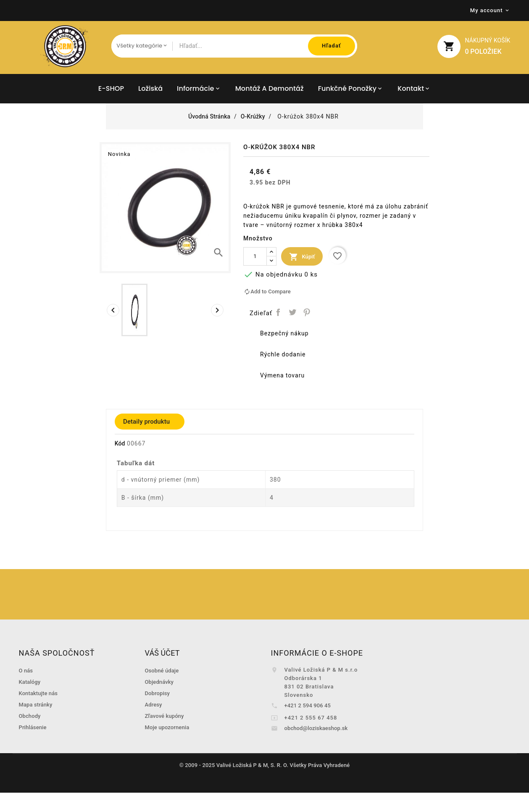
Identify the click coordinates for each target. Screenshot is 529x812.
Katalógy (30, 682)
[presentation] (113, 310)
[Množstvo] (255, 256)
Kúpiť (302, 257)
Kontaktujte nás (38, 693)
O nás (26, 671)
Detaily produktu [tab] (146, 422)
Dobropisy (158, 693)
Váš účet (162, 653)
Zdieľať (278, 312)
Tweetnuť (293, 312)
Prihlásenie (33, 727)
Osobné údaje (162, 671)
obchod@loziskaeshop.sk (316, 728)
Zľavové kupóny (164, 716)
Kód (120, 443)
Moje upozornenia (167, 727)
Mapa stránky (36, 705)
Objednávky (159, 682)
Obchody (30, 716)
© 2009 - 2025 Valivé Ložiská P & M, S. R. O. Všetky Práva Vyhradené (265, 765)
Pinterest (307, 312)
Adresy (154, 705)
